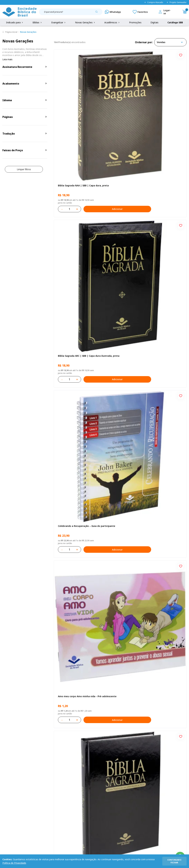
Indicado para (15, 22)
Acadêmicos (112, 22)
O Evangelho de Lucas (70, 256)
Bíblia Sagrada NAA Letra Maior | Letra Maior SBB (162, 497)
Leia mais (7, 59)
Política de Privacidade (14, 863)
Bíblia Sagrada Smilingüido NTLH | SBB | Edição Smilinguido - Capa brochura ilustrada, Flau (119, 657)
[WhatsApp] (113, 12)
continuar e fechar (174, 861)
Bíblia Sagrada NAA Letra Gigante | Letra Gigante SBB (119, 257)
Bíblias (37, 22)
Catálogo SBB (175, 22)
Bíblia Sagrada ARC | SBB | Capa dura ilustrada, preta (118, 97)
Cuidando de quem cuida (71, 416)
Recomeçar (154, 256)
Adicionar (88, 119)
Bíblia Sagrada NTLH (114, 176)
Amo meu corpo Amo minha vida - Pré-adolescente (73, 177)
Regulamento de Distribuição (41, 798)
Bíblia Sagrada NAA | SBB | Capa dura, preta (72, 97)
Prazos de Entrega (35, 810)
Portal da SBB (10, 804)
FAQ (5, 798)
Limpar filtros (24, 169)
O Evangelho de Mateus (116, 495)
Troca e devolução (35, 804)
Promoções (135, 22)
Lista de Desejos (73, 804)
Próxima (142, 701)
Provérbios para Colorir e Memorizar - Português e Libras (72, 337)
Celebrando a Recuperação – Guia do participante (164, 97)
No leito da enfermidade (117, 416)
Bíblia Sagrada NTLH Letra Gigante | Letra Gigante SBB (119, 577)
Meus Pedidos (72, 798)
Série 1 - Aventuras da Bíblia (73, 495)
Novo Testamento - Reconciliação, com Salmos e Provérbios (164, 177)
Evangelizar (59, 22)
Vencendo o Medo (158, 416)
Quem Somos (10, 792)
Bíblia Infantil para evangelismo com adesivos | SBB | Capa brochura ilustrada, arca (165, 337)
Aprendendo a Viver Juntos (118, 336)
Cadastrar (164, 765)
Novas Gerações (85, 22)
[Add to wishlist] (91, 55)
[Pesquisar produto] (98, 13)
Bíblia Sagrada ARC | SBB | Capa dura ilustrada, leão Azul (74, 657)
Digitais (154, 22)
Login (67, 792)
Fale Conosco (97, 792)
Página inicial (11, 32)
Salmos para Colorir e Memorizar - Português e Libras (162, 657)
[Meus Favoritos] (140, 12)
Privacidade (31, 792)
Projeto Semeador (176, 2)
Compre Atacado (154, 2)
